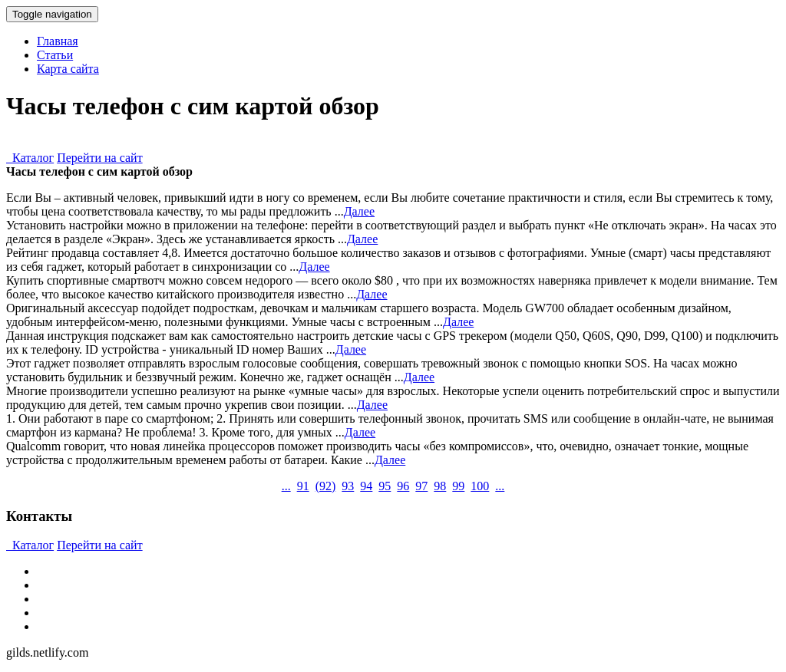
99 (458, 486)
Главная (58, 41)
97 (421, 486)
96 (403, 486)
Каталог (30, 158)
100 (480, 486)
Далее (359, 211)
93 (348, 486)
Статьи (55, 55)
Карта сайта (68, 69)
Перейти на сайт (100, 158)
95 (385, 486)
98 (440, 486)
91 (303, 486)
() (326, 486)
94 (366, 486)
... (286, 486)
